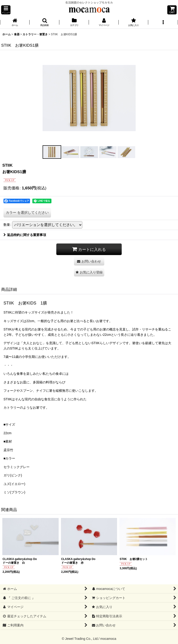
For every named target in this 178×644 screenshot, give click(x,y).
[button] (6, 10)
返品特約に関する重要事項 (25, 235)
